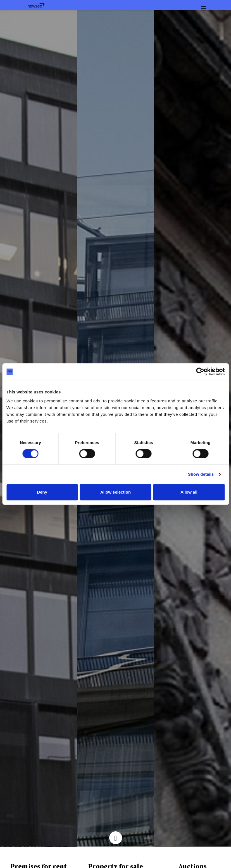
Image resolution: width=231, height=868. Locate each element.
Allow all (189, 492)
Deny (42, 492)
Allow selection (115, 492)
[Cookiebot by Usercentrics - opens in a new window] (200, 372)
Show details (201, 474)
